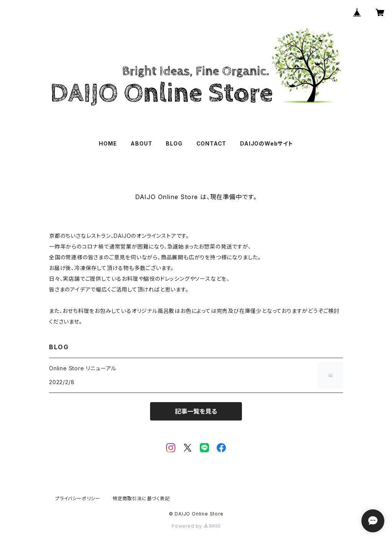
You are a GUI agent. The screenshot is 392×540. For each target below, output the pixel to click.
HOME (108, 143)
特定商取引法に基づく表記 (141, 498)
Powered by (196, 526)
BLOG (174, 143)
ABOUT (141, 143)
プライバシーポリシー (78, 498)
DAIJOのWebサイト (267, 143)
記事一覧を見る (196, 411)
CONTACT (212, 143)
